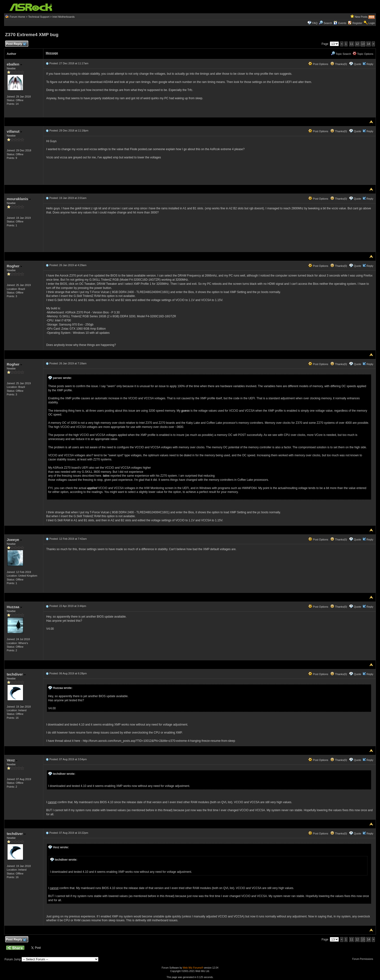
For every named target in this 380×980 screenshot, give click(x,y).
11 (352, 44)
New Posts (361, 17)
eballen (14, 64)
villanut (15, 131)
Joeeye (14, 540)
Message (52, 53)
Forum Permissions (364, 959)
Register (357, 23)
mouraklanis (19, 199)
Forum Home (17, 17)
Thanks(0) (339, 64)
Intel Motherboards (63, 17)
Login (372, 23)
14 (368, 44)
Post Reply (16, 44)
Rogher (15, 266)
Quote (357, 64)
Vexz (12, 760)
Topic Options (363, 54)
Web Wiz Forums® (193, 968)
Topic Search (341, 54)
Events (340, 23)
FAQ (315, 23)
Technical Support (39, 17)
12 (357, 44)
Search (328, 23)
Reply (370, 64)
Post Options (318, 64)
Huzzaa (14, 607)
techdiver (16, 674)
